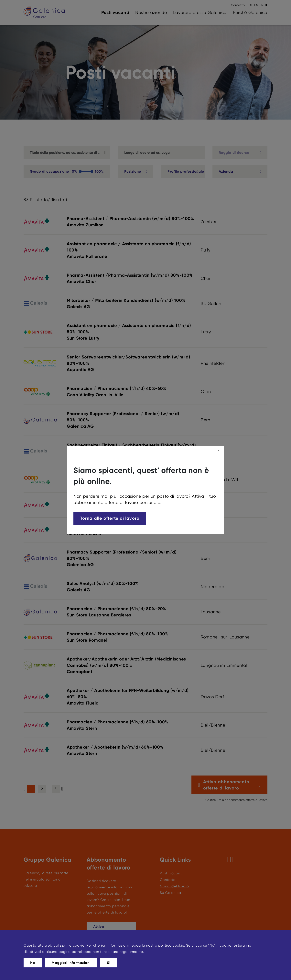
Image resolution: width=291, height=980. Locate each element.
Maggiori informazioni (71, 963)
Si (109, 963)
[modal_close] (219, 452)
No (33, 963)
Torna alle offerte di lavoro (110, 518)
